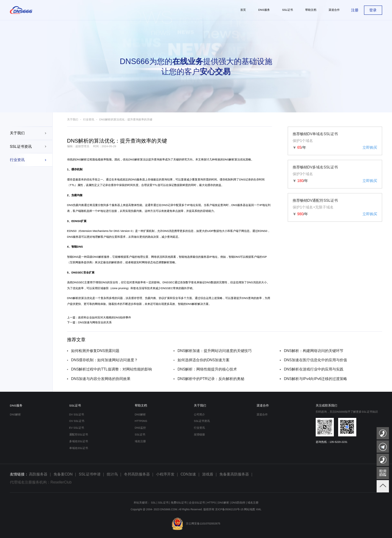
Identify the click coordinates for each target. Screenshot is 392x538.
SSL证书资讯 (21, 147)
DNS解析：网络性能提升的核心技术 (207, 369)
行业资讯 (17, 160)
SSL (153, 503)
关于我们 (17, 133)
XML (259, 509)
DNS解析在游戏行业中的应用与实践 (314, 369)
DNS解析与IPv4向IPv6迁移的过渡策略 (316, 379)
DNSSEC (77, 273)
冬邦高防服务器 (137, 474)
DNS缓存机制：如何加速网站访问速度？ (104, 360)
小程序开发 (165, 474)
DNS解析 (81, 160)
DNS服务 (16, 405)
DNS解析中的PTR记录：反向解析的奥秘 (211, 379)
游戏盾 (208, 474)
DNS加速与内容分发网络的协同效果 (101, 379)
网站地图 (250, 509)
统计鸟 (112, 474)
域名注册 (140, 441)
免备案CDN (63, 474)
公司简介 (199, 415)
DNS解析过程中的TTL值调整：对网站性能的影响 (112, 369)
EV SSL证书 (77, 428)
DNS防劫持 (238, 503)
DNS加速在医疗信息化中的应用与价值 (316, 360)
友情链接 (199, 435)
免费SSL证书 (179, 503)
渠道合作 (263, 405)
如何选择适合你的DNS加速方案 (204, 360)
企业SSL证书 (197, 503)
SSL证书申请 (90, 474)
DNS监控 (140, 428)
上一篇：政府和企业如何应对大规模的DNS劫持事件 (99, 318)
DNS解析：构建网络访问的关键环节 (314, 351)
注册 (355, 10)
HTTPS (211, 503)
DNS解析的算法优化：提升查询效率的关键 (126, 119)
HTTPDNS (141, 421)
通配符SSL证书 (79, 435)
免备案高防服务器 (234, 474)
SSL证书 (75, 405)
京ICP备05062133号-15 (229, 509)
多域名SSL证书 (79, 441)
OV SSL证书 (77, 421)
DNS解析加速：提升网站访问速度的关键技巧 (215, 351)
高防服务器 (38, 474)
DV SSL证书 (77, 415)
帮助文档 (141, 405)
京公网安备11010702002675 (196, 524)
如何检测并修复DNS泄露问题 (95, 351)
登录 (373, 10)
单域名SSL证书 (79, 448)
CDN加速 (188, 474)
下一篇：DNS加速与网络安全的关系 (90, 322)
